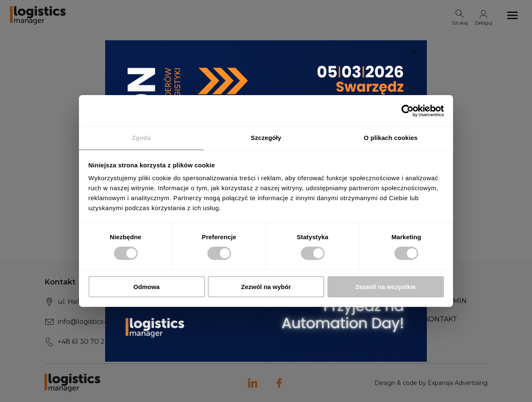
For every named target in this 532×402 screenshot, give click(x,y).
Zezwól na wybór (266, 287)
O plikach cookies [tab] (390, 138)
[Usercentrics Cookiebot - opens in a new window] (408, 110)
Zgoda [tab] (141, 138)
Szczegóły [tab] (266, 138)
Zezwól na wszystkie (386, 287)
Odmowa (147, 287)
